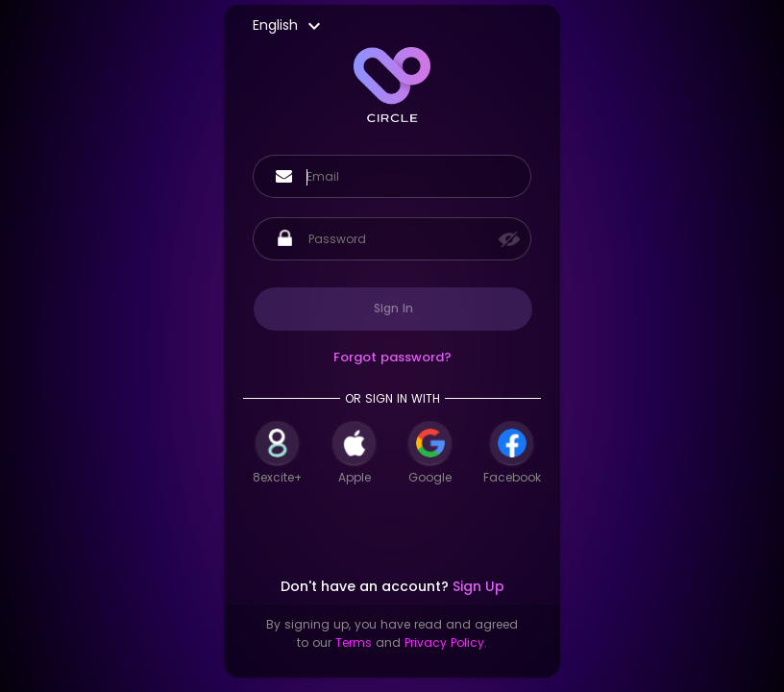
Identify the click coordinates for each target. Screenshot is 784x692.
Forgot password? (392, 357)
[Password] (402, 239)
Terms (354, 643)
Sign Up (478, 586)
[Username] (409, 177)
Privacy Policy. (446, 643)
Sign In (393, 308)
